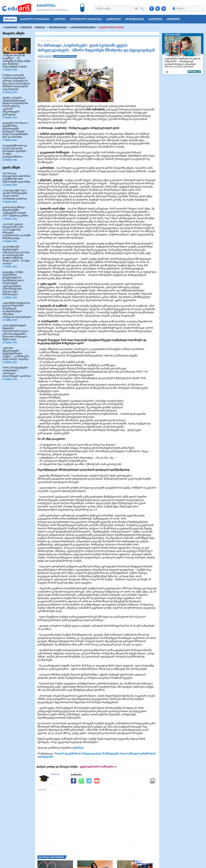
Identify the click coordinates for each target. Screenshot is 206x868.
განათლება (46, 6)
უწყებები (39, 28)
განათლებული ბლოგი (111, 28)
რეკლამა (42, 790)
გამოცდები (155, 19)
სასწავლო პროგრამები (35, 19)
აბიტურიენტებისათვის (82, 28)
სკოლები (60, 19)
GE (136, 8)
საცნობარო (113, 19)
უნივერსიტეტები (57, 28)
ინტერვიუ (25, 28)
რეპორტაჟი (10, 28)
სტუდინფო (173, 19)
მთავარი (10, 19)
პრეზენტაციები (135, 19)
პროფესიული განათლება (86, 19)
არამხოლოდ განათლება (47, 10)
